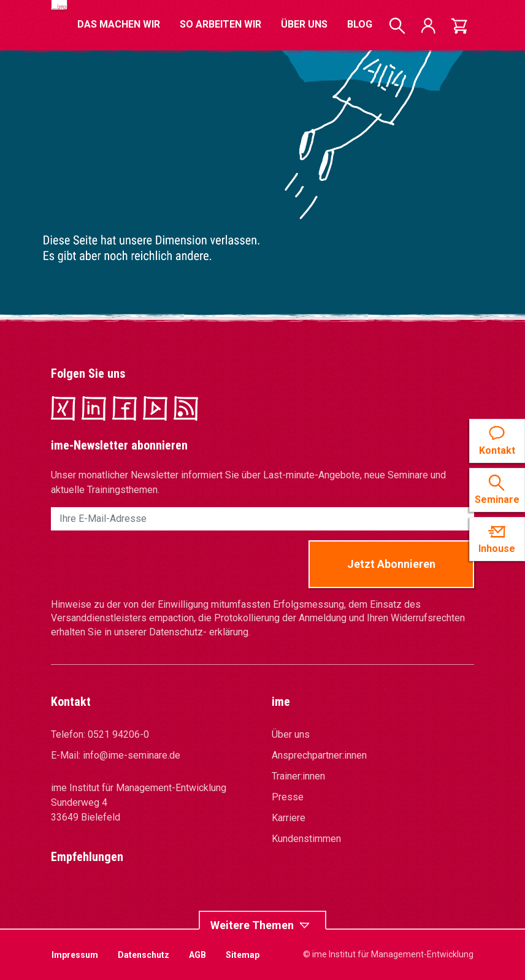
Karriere (289, 818)
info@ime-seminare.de (132, 755)
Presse (288, 797)
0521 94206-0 (118, 734)
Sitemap (243, 955)
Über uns (291, 734)
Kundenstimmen (306, 839)
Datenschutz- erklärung (199, 632)
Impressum (75, 955)
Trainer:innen (298, 776)
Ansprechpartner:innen (319, 755)
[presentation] (144, 564)
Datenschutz (144, 955)
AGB (197, 955)
